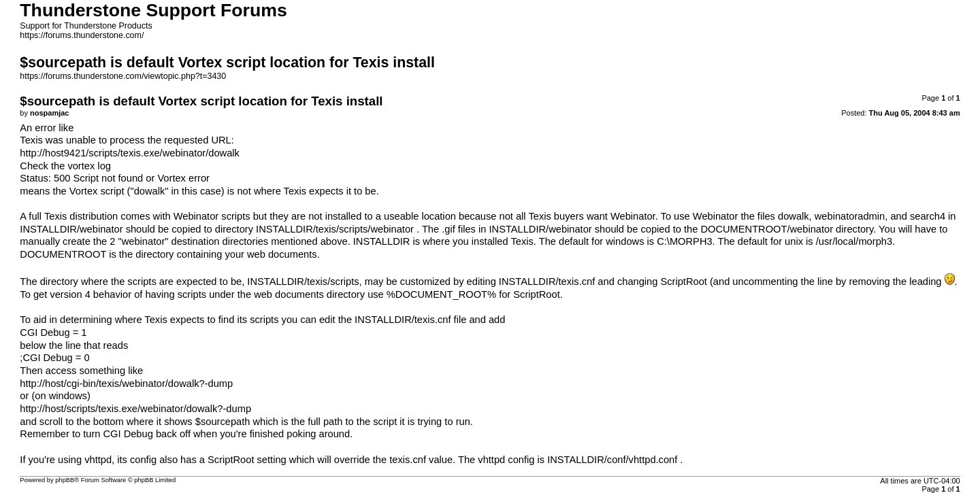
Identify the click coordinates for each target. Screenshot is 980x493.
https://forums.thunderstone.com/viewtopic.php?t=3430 (123, 76)
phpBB (65, 480)
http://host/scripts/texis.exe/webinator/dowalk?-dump (135, 409)
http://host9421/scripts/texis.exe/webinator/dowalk (130, 153)
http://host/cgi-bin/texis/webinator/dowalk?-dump (126, 384)
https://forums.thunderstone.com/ (82, 35)
